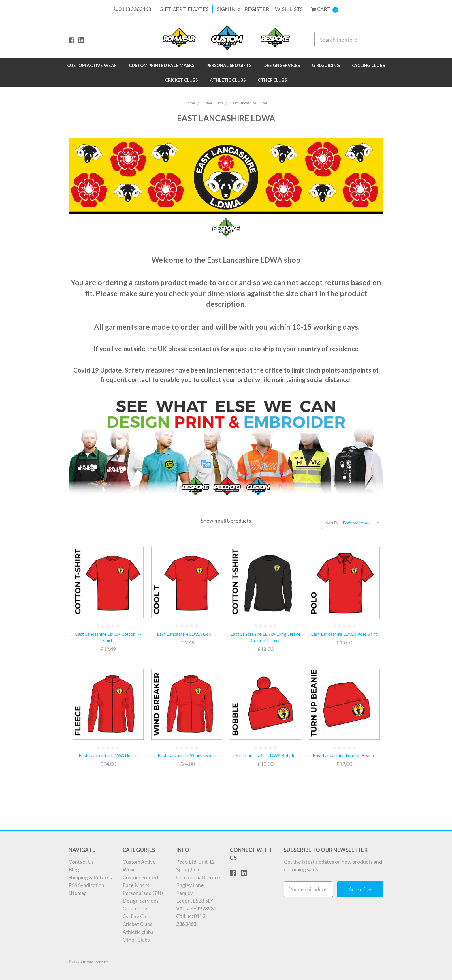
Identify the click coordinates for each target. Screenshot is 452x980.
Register (257, 9)
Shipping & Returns (90, 877)
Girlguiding (326, 65)
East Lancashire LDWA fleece (108, 755)
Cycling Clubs (368, 65)
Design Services (282, 65)
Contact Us (81, 862)
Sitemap (78, 893)
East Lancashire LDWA (249, 103)
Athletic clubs (228, 80)
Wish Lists (289, 9)
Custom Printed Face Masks (162, 65)
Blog (74, 869)
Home (190, 103)
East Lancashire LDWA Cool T (187, 634)
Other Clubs (272, 80)
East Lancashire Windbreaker (187, 755)
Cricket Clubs (181, 80)
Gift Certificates (184, 9)
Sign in (226, 9)
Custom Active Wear (92, 65)
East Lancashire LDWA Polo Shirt (344, 634)
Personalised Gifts (229, 65)
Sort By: (333, 523)
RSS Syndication (86, 885)
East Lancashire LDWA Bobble (265, 755)
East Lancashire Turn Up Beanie (344, 755)
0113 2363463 (132, 9)
